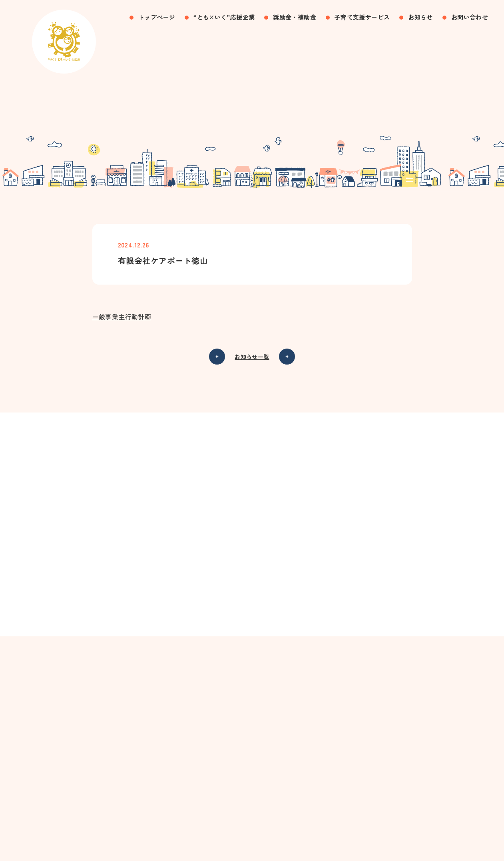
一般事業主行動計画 (122, 317)
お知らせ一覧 (252, 357)
